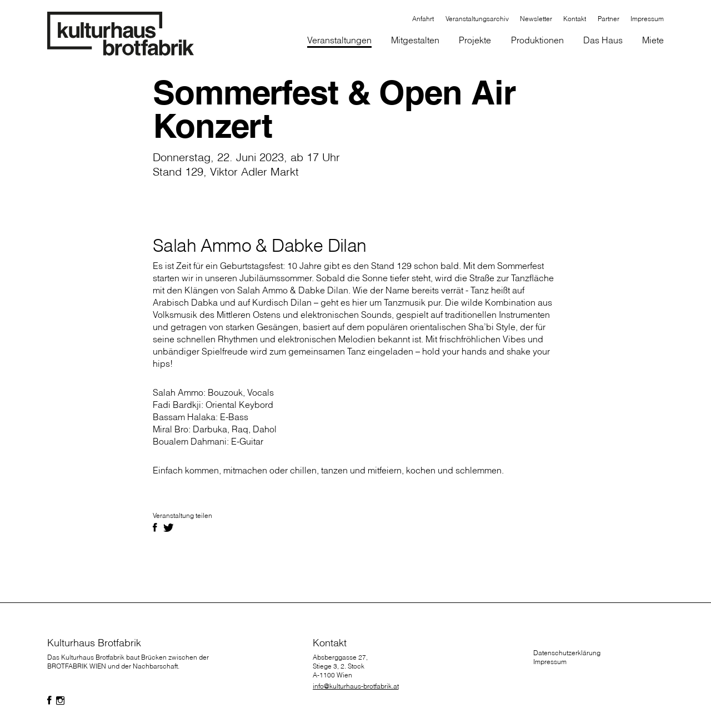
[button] (415, 41)
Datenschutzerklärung (567, 653)
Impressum (550, 662)
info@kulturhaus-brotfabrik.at (356, 686)
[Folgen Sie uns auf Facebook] (49, 701)
